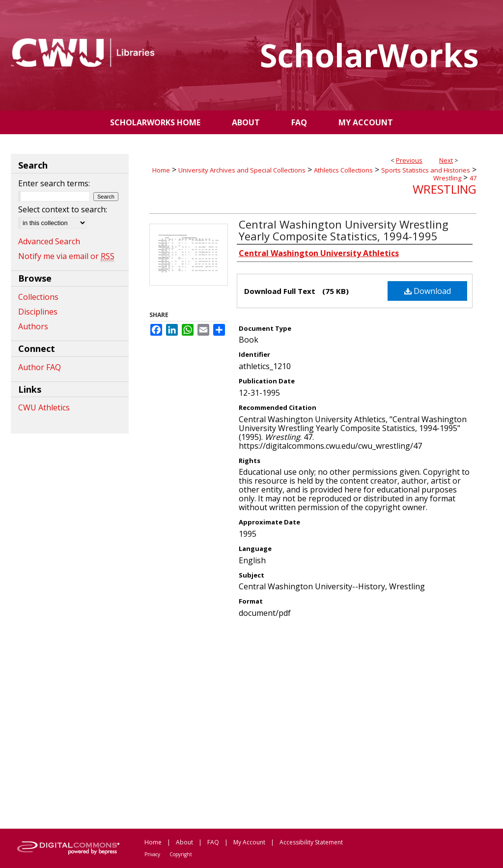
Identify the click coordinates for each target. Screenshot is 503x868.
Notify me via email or (66, 256)
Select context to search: (63, 209)
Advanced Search (49, 241)
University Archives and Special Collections (242, 170)
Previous (409, 160)
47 (473, 178)
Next (446, 160)
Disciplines (38, 312)
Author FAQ (40, 367)
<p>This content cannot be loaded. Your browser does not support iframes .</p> (313, 723)
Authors (33, 326)
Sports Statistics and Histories (426, 170)
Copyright (181, 854)
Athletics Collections (343, 170)
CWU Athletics (44, 407)
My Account (249, 842)
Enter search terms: (54, 183)
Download (428, 291)
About (184, 842)
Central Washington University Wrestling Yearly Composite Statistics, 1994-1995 (344, 230)
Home (161, 170)
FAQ (213, 842)
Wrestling (447, 178)
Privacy (152, 854)
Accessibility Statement (311, 842)
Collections (38, 297)
